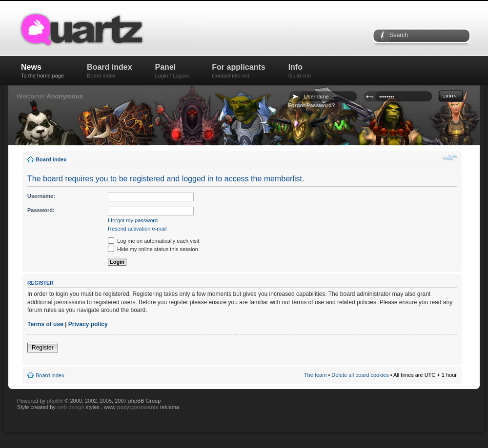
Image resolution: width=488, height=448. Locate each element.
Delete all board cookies (360, 375)
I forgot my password (133, 220)
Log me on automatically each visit (153, 241)
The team (315, 375)
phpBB (55, 401)
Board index (109, 71)
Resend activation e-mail (137, 229)
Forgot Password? (312, 105)
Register (43, 348)
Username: (41, 196)
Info (300, 71)
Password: (41, 210)
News (42, 71)
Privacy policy (88, 324)
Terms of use (45, 324)
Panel (172, 71)
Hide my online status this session (153, 249)
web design (71, 407)
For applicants (238, 71)
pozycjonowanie (138, 407)
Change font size (450, 157)
